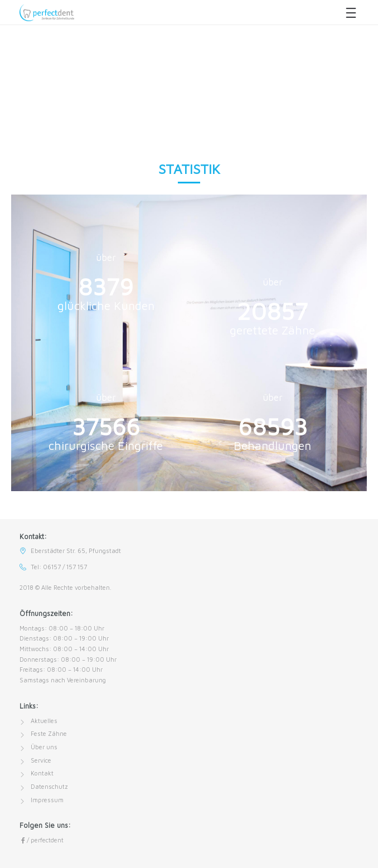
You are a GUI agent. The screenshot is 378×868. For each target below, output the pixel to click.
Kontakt (42, 773)
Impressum (47, 800)
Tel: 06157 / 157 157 (59, 567)
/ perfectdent (42, 840)
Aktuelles (44, 721)
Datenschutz (49, 786)
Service (41, 760)
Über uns (44, 747)
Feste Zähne (49, 733)
